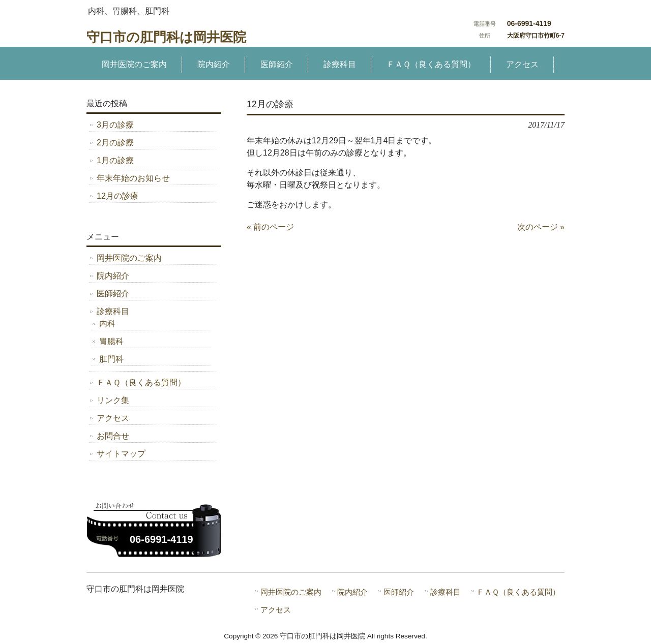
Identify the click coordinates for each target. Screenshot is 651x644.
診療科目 (113, 311)
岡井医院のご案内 (129, 258)
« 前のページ (270, 227)
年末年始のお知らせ (133, 178)
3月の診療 (115, 125)
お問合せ (113, 436)
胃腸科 (111, 341)
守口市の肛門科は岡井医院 (166, 37)
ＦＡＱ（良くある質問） (141, 382)
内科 (107, 324)
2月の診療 (115, 143)
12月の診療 (117, 196)
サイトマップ (121, 454)
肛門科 (111, 359)
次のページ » (541, 227)
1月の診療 (115, 160)
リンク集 (113, 400)
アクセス (113, 418)
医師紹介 (113, 294)
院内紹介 (113, 276)
